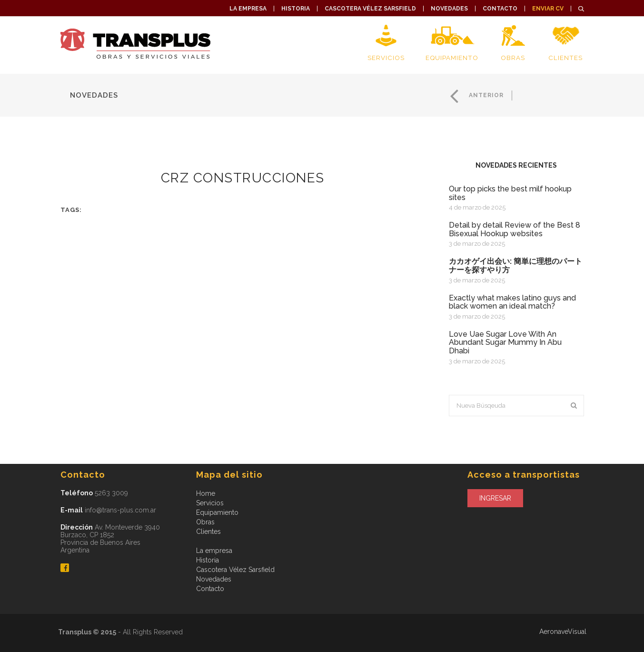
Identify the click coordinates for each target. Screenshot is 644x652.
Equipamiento (452, 58)
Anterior (485, 95)
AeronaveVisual (563, 632)
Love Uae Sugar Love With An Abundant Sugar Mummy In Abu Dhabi (505, 343)
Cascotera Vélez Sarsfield (370, 9)
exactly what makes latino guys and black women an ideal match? (512, 302)
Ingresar (495, 498)
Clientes (565, 58)
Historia (296, 9)
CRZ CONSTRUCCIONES (243, 178)
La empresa (248, 9)
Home (206, 493)
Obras (513, 58)
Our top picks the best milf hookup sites (510, 193)
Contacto (500, 9)
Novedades (449, 9)
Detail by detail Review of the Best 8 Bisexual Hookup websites (515, 229)
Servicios (386, 58)
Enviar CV (548, 9)
